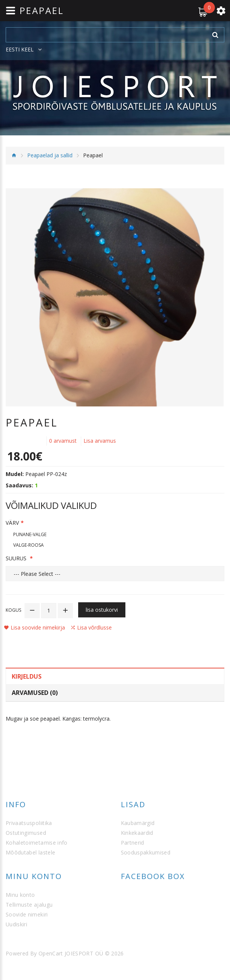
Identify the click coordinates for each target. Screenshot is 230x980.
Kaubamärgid (138, 823)
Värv (12, 523)
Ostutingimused (26, 833)
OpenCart (51, 953)
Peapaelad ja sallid (50, 155)
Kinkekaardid (137, 833)
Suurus (17, 558)
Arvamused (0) (35, 693)
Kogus (13, 610)
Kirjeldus (27, 676)
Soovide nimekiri (27, 914)
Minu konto (20, 895)
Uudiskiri (16, 924)
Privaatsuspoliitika (29, 823)
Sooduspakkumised (146, 852)
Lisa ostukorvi (102, 610)
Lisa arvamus (100, 441)
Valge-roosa (29, 545)
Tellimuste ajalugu (29, 905)
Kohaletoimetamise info (37, 843)
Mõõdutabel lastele (30, 852)
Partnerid (133, 843)
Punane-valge (30, 534)
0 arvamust (63, 441)
